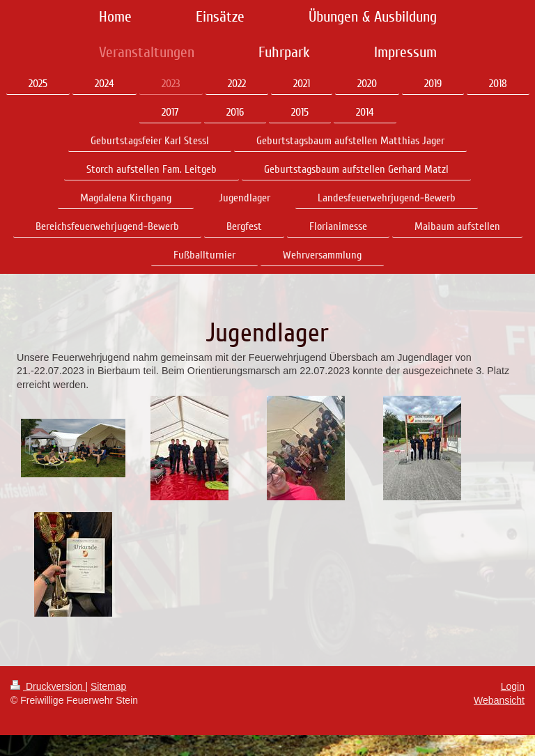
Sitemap (108, 686)
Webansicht (499, 700)
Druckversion (48, 686)
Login (513, 686)
